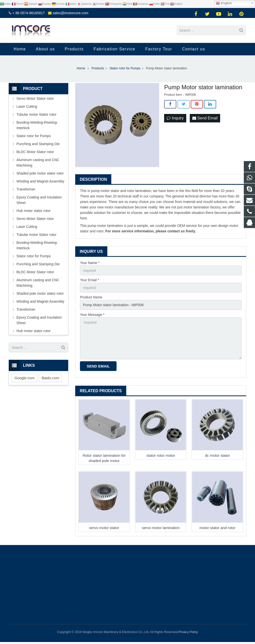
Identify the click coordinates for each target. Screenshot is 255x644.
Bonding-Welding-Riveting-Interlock (37, 125)
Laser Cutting (27, 106)
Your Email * (90, 280)
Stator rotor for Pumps (34, 136)
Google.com (25, 378)
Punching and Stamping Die (38, 144)
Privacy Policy (188, 632)
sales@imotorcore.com (70, 13)
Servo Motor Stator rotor (35, 98)
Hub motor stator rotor (33, 211)
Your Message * (92, 315)
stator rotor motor (161, 455)
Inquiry (175, 118)
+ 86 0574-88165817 (29, 13)
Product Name (91, 297)
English (224, 3)
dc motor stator (217, 455)
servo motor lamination (161, 528)
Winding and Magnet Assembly (40, 181)
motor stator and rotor (217, 528)
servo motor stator (104, 528)
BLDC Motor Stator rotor (35, 152)
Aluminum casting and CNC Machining (38, 163)
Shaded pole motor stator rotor (40, 173)
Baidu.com (50, 378)
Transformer (26, 189)
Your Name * (90, 263)
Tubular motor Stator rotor (36, 114)
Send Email (205, 118)
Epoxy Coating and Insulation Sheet (39, 200)
